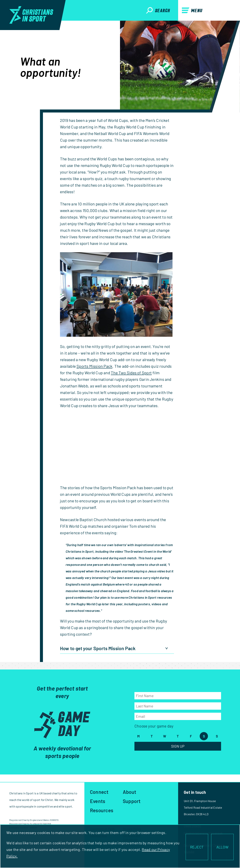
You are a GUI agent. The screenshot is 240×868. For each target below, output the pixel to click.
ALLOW (222, 847)
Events (98, 801)
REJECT (197, 847)
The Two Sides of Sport (131, 373)
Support (132, 801)
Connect (99, 792)
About (129, 792)
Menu (192, 10)
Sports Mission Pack (94, 366)
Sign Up (178, 746)
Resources (102, 810)
